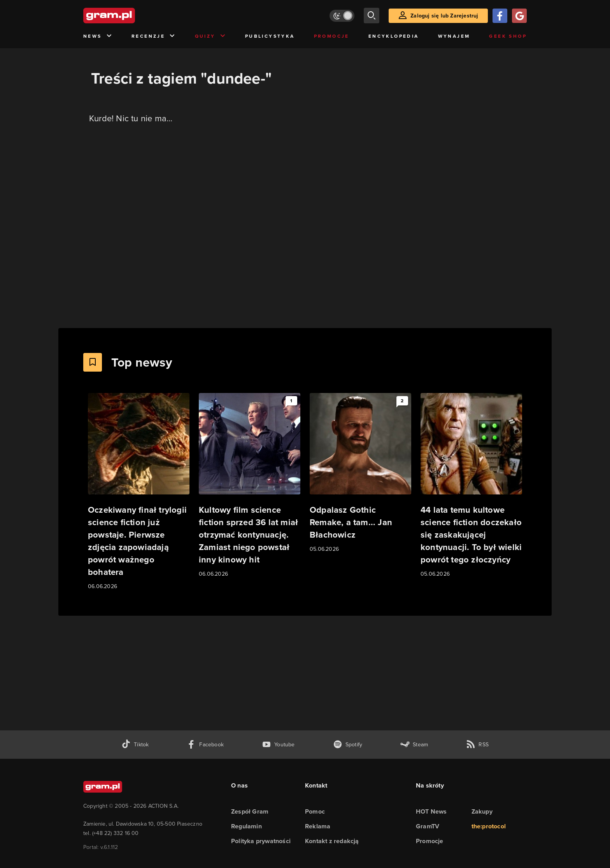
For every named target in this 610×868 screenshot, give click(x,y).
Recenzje (154, 36)
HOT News (431, 811)
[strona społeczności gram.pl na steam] (414, 745)
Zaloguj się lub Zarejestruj (444, 16)
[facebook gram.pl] (205, 745)
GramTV (428, 826)
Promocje (332, 36)
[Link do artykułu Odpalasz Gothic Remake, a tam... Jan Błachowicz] (360, 473)
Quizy (210, 36)
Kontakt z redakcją (332, 841)
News (98, 36)
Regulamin (246, 826)
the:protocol (489, 826)
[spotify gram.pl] (348, 745)
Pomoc (315, 811)
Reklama (318, 826)
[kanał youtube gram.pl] (278, 745)
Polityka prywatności (261, 841)
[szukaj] (372, 16)
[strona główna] (128, 16)
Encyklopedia (394, 36)
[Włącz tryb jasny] (342, 16)
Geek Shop (508, 36)
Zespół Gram (250, 811)
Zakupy (482, 811)
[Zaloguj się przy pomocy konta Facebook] (500, 16)
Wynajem (454, 36)
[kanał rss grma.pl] (477, 745)
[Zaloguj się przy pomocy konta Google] (519, 16)
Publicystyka (270, 36)
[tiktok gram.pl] (135, 745)
